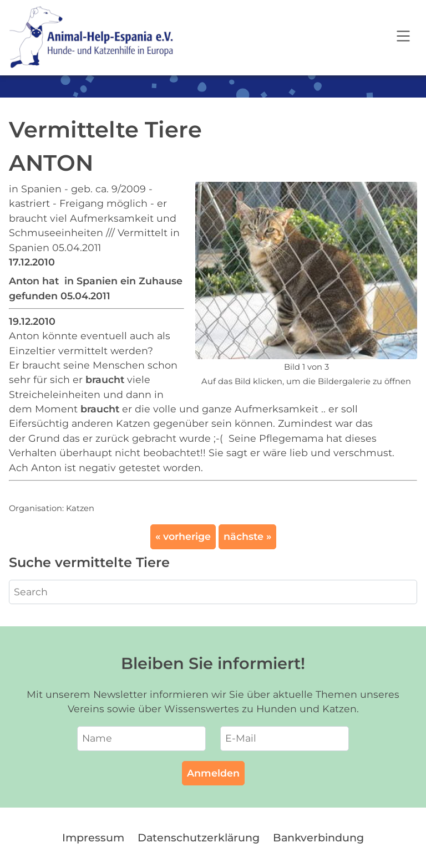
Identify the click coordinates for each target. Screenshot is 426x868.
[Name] (141, 738)
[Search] (213, 592)
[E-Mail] (285, 738)
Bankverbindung (318, 838)
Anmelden (213, 773)
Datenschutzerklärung (199, 838)
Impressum (93, 838)
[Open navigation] (403, 38)
